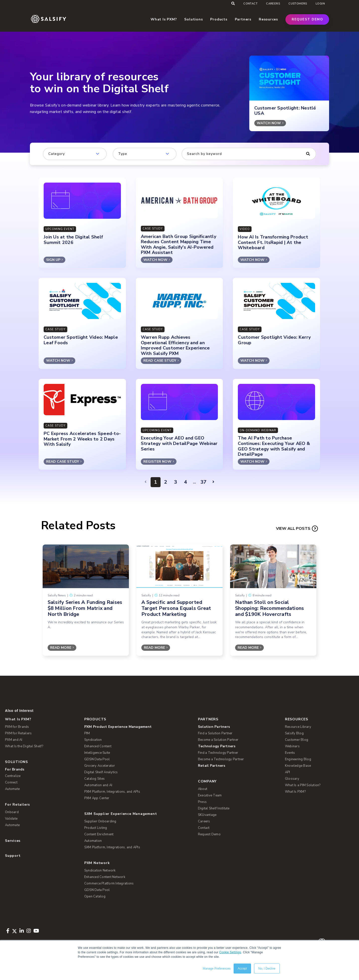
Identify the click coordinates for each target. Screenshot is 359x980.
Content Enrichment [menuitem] (99, 834)
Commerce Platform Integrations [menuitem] (109, 883)
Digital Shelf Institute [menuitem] (214, 808)
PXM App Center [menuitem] (97, 798)
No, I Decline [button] (267, 969)
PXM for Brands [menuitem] (17, 727)
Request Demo (307, 19)
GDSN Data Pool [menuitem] (97, 759)
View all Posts (293, 529)
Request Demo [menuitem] (209, 834)
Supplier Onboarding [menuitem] (100, 821)
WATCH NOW (269, 123)
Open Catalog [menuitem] (95, 896)
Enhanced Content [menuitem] (98, 746)
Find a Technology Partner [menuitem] (218, 753)
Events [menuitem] (290, 753)
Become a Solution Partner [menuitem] (218, 740)
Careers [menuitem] (273, 4)
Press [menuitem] (202, 802)
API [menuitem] (288, 772)
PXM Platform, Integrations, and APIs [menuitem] (112, 792)
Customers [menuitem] (298, 4)
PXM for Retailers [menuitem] (18, 733)
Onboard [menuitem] (12, 812)
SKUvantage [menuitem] (207, 815)
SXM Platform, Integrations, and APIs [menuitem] (112, 847)
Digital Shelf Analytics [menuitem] (101, 772)
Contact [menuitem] (250, 4)
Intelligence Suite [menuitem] (97, 753)
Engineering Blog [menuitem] (298, 759)
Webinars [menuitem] (292, 746)
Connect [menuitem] (11, 782)
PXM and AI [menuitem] (14, 740)
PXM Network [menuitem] (97, 863)
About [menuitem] (203, 789)
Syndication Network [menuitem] (100, 871)
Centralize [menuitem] (13, 776)
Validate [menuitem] (11, 819)
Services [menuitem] (13, 841)
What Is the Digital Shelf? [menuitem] (24, 746)
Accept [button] (242, 969)
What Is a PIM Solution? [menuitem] (303, 785)
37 (203, 482)
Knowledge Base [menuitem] (298, 766)
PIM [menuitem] (87, 733)
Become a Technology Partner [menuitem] (221, 759)
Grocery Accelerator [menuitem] (100, 766)
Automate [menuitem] (12, 789)
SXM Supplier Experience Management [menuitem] (121, 814)
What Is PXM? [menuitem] (18, 719)
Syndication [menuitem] (93, 740)
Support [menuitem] (13, 856)
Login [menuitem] (320, 4)
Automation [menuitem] (93, 841)
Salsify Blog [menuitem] (294, 733)
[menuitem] (137, 727)
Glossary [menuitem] (292, 779)
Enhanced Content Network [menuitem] (105, 877)
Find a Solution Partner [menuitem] (215, 733)
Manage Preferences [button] (217, 969)
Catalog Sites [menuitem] (94, 779)
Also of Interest (19, 711)
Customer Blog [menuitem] (297, 740)
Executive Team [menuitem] (210, 795)
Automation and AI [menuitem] (98, 785)
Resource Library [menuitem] (298, 727)
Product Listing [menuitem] (96, 828)
